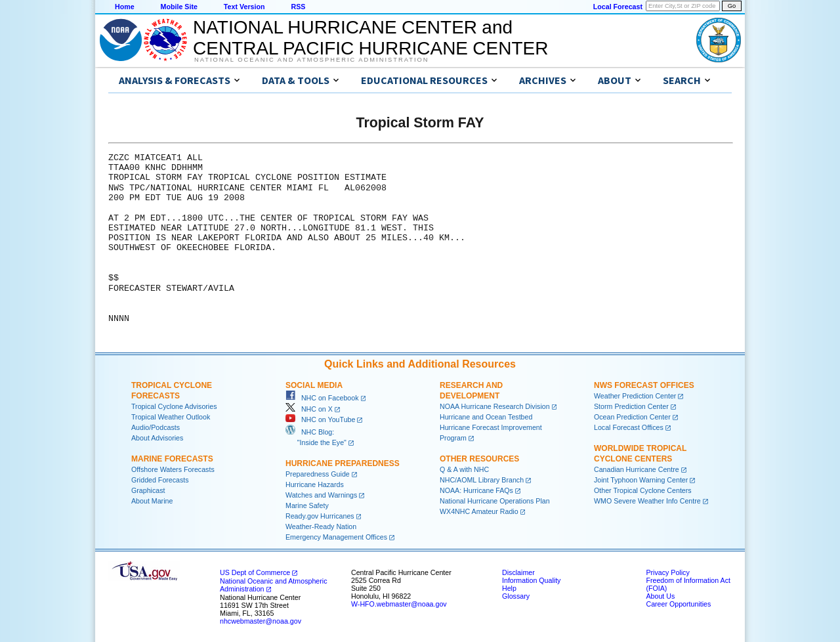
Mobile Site (179, 7)
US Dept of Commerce (255, 572)
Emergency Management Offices (336, 537)
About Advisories (157, 438)
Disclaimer (518, 572)
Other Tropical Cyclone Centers (643, 490)
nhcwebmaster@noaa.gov (261, 621)
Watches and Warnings (321, 495)
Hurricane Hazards (315, 484)
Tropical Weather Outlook (171, 417)
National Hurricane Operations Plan (495, 501)
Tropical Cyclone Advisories (174, 406)
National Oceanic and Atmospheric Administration (311, 60)
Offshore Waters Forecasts (173, 469)
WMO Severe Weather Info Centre (647, 501)
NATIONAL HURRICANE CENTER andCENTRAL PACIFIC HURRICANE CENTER (370, 38)
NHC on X (309, 409)
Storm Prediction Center (631, 406)
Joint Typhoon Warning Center (641, 480)
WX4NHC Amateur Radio (479, 511)
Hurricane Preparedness (343, 463)
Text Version (244, 7)
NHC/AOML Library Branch (482, 480)
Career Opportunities (678, 604)
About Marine (152, 501)
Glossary (516, 596)
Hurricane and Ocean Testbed (486, 417)
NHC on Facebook (322, 398)
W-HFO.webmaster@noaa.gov (399, 604)
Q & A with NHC (464, 469)
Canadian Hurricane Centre (637, 469)
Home (125, 7)
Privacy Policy (667, 572)
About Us (660, 596)
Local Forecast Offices (629, 427)
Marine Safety (307, 505)
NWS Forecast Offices (644, 385)
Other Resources (479, 459)
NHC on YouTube (320, 419)
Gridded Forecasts (160, 480)
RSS (298, 7)
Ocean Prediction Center (632, 417)
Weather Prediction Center (635, 396)
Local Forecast (618, 7)
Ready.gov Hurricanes (320, 516)
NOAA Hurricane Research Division (495, 406)
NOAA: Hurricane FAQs (476, 490)
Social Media (314, 385)
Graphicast (148, 490)
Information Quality (531, 580)
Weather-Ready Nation (321, 526)
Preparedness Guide (318, 474)
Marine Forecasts (172, 459)
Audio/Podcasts (156, 427)
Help (509, 588)
